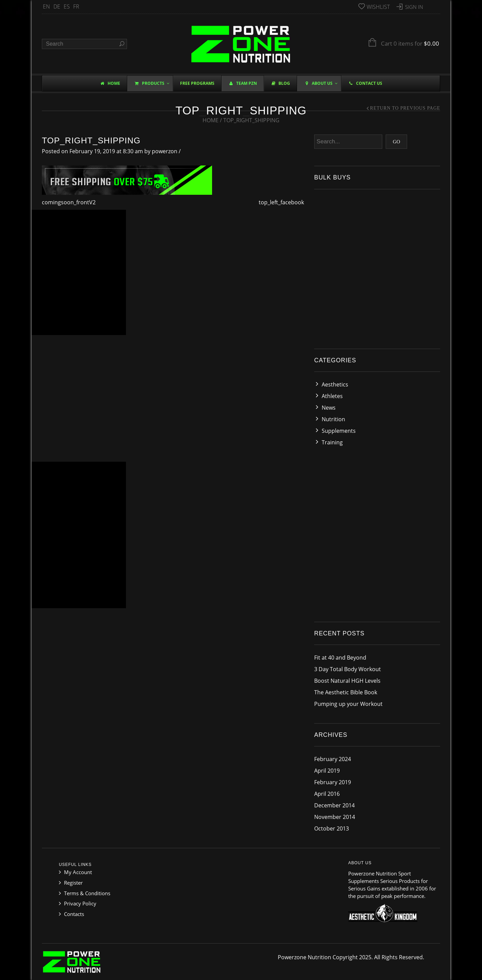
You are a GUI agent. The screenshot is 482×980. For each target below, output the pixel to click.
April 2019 (327, 771)
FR (76, 6)
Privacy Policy (80, 903)
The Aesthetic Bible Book (346, 692)
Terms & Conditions (87, 893)
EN (46, 6)
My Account (78, 872)
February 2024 (333, 759)
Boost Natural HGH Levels (347, 681)
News (329, 408)
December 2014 (334, 805)
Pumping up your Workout (348, 704)
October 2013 (332, 828)
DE (57, 6)
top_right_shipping (91, 140)
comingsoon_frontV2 (69, 202)
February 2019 (333, 782)
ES (67, 6)
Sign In (414, 7)
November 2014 (335, 817)
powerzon (165, 151)
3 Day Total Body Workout (348, 669)
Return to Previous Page (405, 108)
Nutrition (333, 419)
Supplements (339, 431)
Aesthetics (335, 384)
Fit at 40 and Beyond (340, 658)
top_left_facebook (281, 202)
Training (332, 442)
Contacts (74, 914)
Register (73, 883)
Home (211, 120)
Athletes (332, 396)
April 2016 (327, 794)
